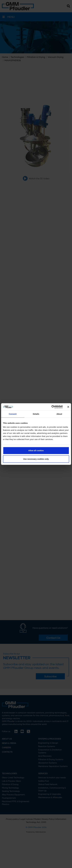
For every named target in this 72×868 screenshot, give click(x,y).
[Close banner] (68, 407)
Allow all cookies (36, 450)
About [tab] (59, 414)
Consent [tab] (13, 414)
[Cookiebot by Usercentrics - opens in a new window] (51, 407)
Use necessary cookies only (36, 459)
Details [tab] (36, 414)
